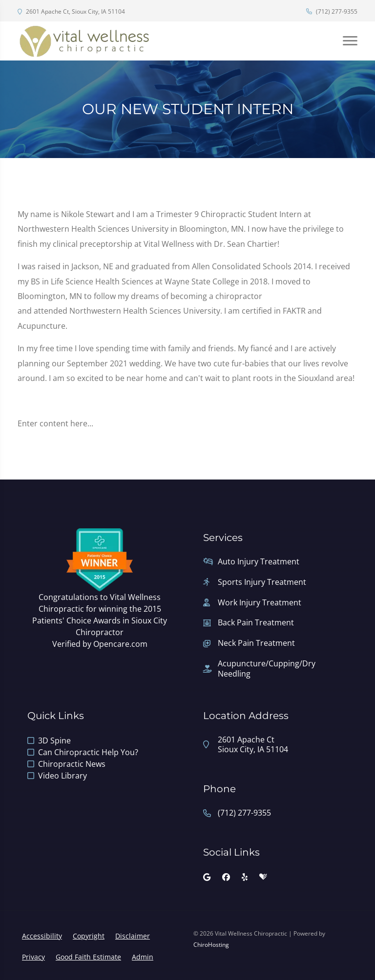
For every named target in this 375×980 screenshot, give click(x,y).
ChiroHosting (211, 945)
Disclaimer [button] (133, 936)
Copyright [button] (89, 936)
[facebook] (226, 877)
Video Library (62, 776)
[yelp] (245, 877)
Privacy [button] (33, 957)
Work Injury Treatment (260, 603)
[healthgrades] (263, 877)
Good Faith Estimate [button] (88, 957)
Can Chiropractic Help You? (88, 752)
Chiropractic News (72, 764)
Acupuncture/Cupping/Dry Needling (267, 669)
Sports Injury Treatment (262, 582)
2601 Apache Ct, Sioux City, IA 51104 (71, 11)
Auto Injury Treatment (259, 562)
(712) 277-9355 (332, 11)
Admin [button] (143, 957)
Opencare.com (120, 644)
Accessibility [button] (42, 936)
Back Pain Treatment (256, 623)
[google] (207, 877)
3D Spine (54, 740)
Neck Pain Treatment (256, 643)
